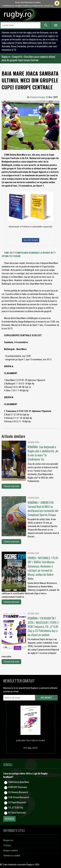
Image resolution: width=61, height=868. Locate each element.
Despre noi (8, 840)
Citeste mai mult (11, 486)
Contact (7, 845)
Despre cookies (11, 850)
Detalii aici (49, 6)
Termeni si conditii (12, 856)
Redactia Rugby (38, 97)
